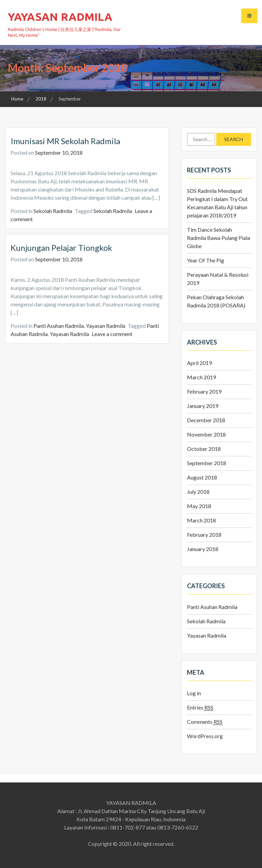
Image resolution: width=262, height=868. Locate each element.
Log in (194, 693)
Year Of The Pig (206, 260)
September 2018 (207, 463)
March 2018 (201, 520)
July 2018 (198, 492)
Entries (200, 707)
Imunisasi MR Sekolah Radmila (65, 141)
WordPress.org (205, 736)
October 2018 (204, 449)
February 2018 (204, 535)
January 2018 (203, 549)
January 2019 (203, 406)
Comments (205, 722)
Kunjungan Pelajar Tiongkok (61, 248)
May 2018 (199, 506)
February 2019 (204, 391)
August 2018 (202, 477)
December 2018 (206, 420)
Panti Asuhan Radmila (59, 326)
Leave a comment (112, 334)
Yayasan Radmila (106, 326)
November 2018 (206, 434)
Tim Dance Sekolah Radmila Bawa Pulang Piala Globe (219, 238)
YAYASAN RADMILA (60, 17)
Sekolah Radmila (53, 211)
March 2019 (201, 377)
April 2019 (199, 363)
